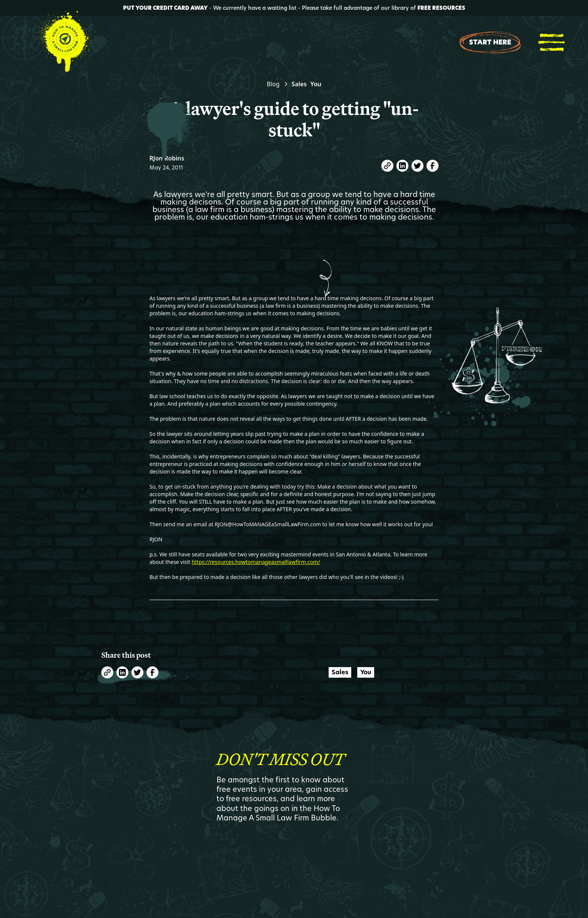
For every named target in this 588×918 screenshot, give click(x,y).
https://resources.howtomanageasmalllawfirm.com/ (256, 562)
